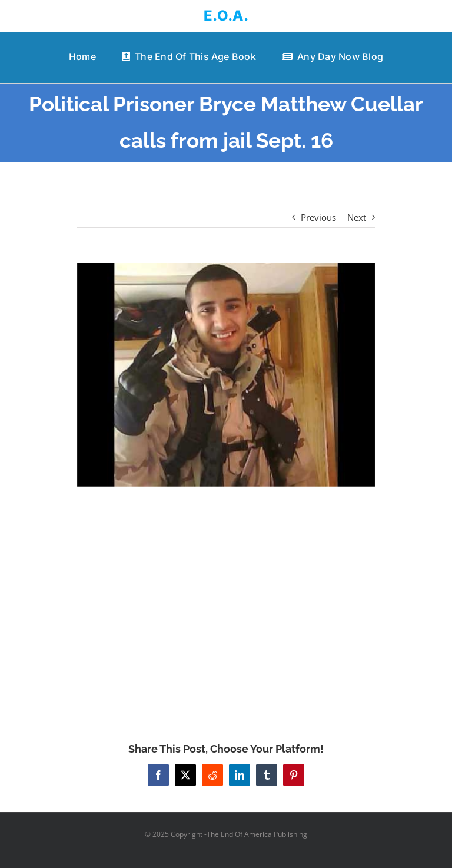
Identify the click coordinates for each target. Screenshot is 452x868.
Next (357, 217)
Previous (318, 217)
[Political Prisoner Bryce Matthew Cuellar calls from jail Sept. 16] (226, 375)
